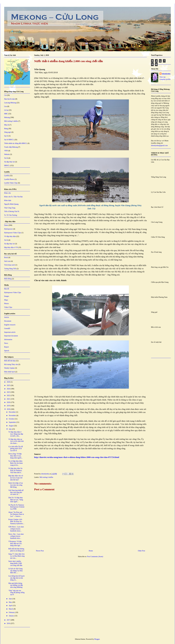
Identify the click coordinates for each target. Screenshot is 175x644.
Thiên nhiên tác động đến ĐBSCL (16, 143)
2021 (9, 399)
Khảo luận (8, 200)
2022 (9, 396)
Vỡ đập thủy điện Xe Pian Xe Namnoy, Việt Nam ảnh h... (15, 470)
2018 (9, 409)
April (11, 606)
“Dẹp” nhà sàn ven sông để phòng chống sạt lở (16, 593)
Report (6, 347)
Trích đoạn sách (10, 265)
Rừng (6, 129)
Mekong (7, 117)
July (10, 429)
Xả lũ (6, 158)
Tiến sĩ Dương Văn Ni (12, 211)
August (11, 426)
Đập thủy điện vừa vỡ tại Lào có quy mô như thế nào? (16, 478)
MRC (6, 114)
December (12, 412)
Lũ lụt (6, 110)
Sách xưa (7, 261)
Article (7, 317)
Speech (7, 351)
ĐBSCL (7, 166)
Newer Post (40, 551)
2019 (9, 406)
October (12, 419)
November (13, 416)
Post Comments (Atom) (95, 557)
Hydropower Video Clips (13, 233)
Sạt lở (6, 136)
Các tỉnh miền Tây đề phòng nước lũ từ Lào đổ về (16, 449)
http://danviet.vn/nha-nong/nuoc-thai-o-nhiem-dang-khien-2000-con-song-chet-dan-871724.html (77, 457)
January (12, 616)
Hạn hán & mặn (10, 99)
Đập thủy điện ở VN (11, 247)
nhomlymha (166, 74)
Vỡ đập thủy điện (10, 236)
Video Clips (8, 307)
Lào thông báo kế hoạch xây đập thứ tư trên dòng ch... (16, 578)
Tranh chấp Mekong (11, 147)
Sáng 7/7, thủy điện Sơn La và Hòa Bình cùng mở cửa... (16, 556)
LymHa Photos (9, 179)
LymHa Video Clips (11, 183)
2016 (9, 623)
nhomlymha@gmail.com (159, 146)
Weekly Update (9, 368)
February (12, 612)
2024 (9, 389)
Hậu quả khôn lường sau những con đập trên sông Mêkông (16, 585)
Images (7, 296)
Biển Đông (8, 279)
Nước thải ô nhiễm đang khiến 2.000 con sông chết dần (15, 563)
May (10, 602)
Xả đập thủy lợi (9, 162)
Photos (6, 304)
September (13, 422)
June (10, 599)
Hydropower (8, 229)
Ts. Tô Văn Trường (11, 215)
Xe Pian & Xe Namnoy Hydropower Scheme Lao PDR (16, 507)
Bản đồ (7, 289)
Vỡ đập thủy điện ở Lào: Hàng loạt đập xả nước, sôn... (16, 434)
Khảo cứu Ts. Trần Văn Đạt (13, 197)
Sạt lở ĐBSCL (9, 140)
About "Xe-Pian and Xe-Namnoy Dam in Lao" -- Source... (16, 514)
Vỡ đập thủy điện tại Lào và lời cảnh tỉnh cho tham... (16, 441)
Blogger (97, 639)
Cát (5, 95)
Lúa (6, 106)
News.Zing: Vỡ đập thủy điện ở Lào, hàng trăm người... (15, 456)
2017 (9, 620)
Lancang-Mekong (10, 103)
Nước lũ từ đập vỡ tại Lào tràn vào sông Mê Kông (16, 485)
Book (6, 257)
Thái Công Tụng (10, 208)
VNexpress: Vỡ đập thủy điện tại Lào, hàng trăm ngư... (15, 543)
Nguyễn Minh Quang (11, 204)
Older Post (142, 551)
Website (7, 154)
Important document (11, 336)
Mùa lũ (7, 125)
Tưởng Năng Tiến (10, 269)
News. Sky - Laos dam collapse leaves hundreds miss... (16, 536)
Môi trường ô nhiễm (46, 477)
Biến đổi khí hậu (10, 361)
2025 (9, 385)
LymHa (7, 176)
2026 (9, 382)
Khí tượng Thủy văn (11, 364)
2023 (9, 392)
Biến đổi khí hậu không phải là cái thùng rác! (16, 550)
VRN (6, 151)
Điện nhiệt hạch (10, 372)
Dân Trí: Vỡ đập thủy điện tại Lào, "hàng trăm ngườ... (16, 500)
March (11, 609)
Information (8, 340)
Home (91, 551)
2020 (9, 402)
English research (10, 325)
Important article (10, 332)
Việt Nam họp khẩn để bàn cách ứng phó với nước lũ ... (16, 492)
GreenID (7, 328)
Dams (6, 225)
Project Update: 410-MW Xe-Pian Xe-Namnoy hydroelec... (16, 522)
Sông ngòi (8, 132)
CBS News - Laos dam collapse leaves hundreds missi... (16, 529)
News (6, 343)
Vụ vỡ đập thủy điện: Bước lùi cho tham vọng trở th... (16, 463)
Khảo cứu (7, 193)
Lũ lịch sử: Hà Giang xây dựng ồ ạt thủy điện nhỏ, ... (16, 571)
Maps (6, 300)
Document (8, 321)
